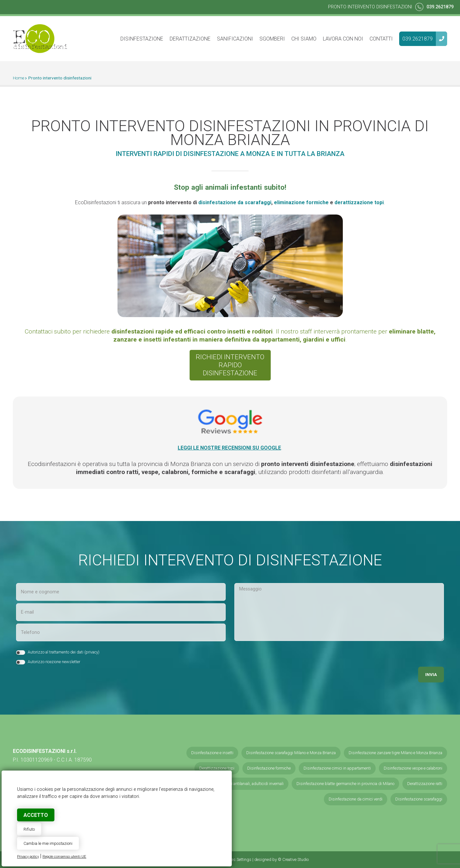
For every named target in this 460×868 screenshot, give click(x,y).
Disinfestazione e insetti (212, 753)
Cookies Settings (237, 859)
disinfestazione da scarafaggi (235, 202)
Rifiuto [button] (29, 829)
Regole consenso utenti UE (64, 857)
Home (19, 78)
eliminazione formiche (301, 202)
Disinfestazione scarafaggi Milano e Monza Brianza (291, 753)
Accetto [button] (36, 815)
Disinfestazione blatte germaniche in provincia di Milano (345, 784)
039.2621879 (440, 7)
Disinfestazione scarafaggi (419, 799)
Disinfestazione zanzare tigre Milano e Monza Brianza (395, 753)
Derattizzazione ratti (425, 784)
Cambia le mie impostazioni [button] (48, 843)
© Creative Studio (293, 859)
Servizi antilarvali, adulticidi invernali (252, 784)
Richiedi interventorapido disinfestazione (230, 365)
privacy (92, 652)
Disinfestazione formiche (269, 768)
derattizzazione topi (359, 202)
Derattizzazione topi (217, 768)
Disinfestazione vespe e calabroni (413, 768)
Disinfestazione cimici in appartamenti (337, 768)
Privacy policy (28, 857)
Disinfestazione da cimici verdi (356, 799)
